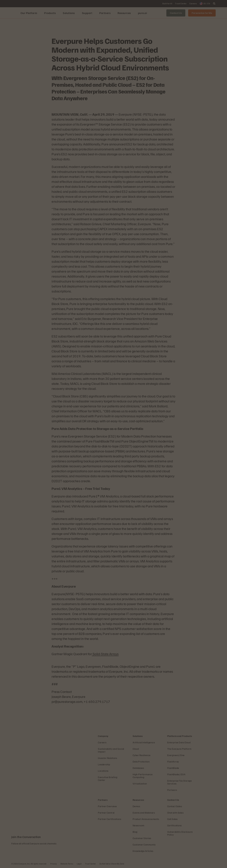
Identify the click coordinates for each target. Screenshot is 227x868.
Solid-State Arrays (105, 654)
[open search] (214, 4)
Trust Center (91, 864)
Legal (79, 864)
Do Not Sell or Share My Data (112, 864)
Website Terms (67, 864)
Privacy (54, 864)
